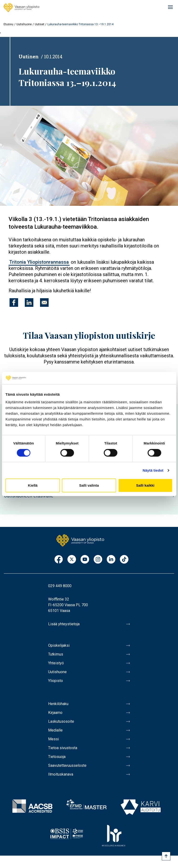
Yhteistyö (56, 663)
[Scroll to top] (166, 856)
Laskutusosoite (61, 721)
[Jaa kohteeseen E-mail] (44, 303)
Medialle (55, 730)
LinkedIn (111, 560)
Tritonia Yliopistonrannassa (39, 262)
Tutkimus (56, 654)
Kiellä (33, 485)
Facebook (59, 560)
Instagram (98, 560)
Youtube (85, 560)
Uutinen (29, 56)
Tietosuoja (57, 757)
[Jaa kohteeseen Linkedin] (29, 303)
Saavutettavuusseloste (67, 765)
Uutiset (40, 24)
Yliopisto (56, 681)
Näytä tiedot (153, 470)
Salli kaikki (145, 485)
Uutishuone (24, 24)
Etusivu (8, 24)
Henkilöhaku (58, 704)
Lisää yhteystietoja (64, 624)
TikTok (124, 560)
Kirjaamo (55, 713)
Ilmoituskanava (61, 774)
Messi (53, 739)
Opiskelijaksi (59, 645)
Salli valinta (89, 485)
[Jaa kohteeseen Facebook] (14, 303)
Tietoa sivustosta (63, 748)
